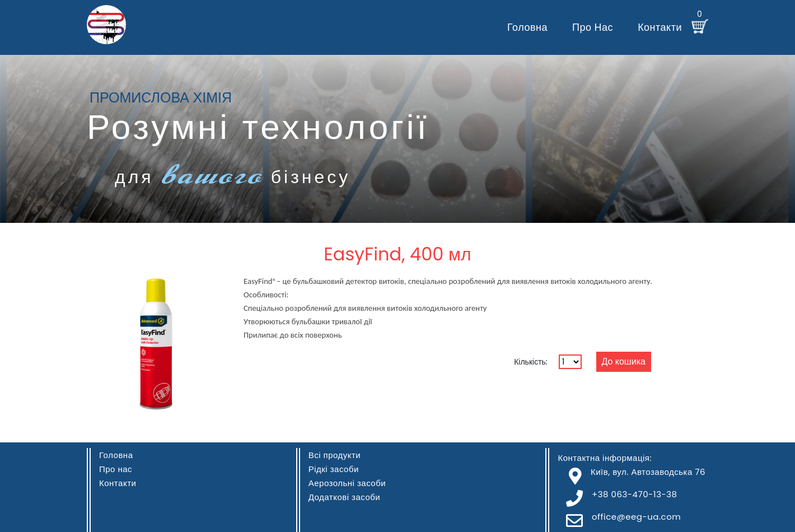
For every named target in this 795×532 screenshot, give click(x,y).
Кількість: (531, 362)
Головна (527, 27)
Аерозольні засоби (347, 483)
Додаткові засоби (345, 497)
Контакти (660, 27)
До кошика (624, 361)
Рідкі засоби (334, 469)
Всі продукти (335, 455)
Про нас (593, 27)
